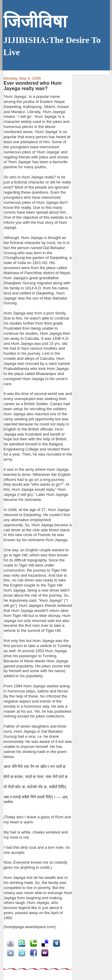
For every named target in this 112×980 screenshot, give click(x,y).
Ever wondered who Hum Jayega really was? (33, 86)
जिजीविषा (35, 22)
